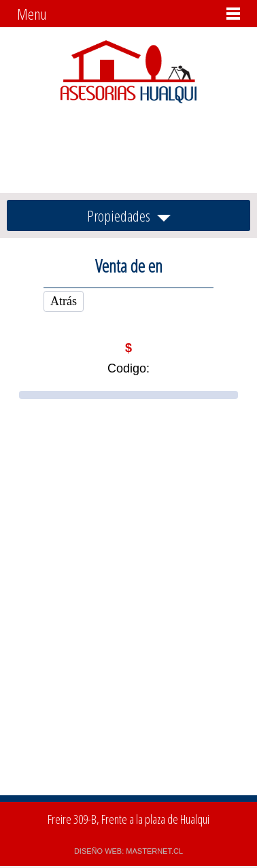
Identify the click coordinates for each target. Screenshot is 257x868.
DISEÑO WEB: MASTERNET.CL (128, 851)
